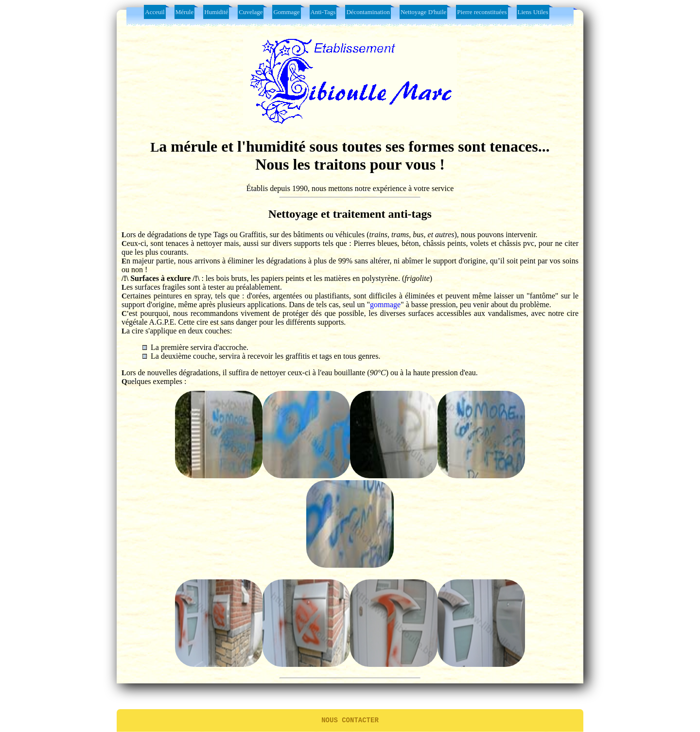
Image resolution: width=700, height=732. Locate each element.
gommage (385, 305)
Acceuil (155, 12)
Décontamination (368, 12)
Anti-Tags (323, 12)
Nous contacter (350, 720)
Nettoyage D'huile (423, 12)
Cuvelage (251, 12)
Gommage (286, 12)
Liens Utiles (533, 12)
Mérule (185, 12)
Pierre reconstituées (482, 12)
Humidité (216, 12)
